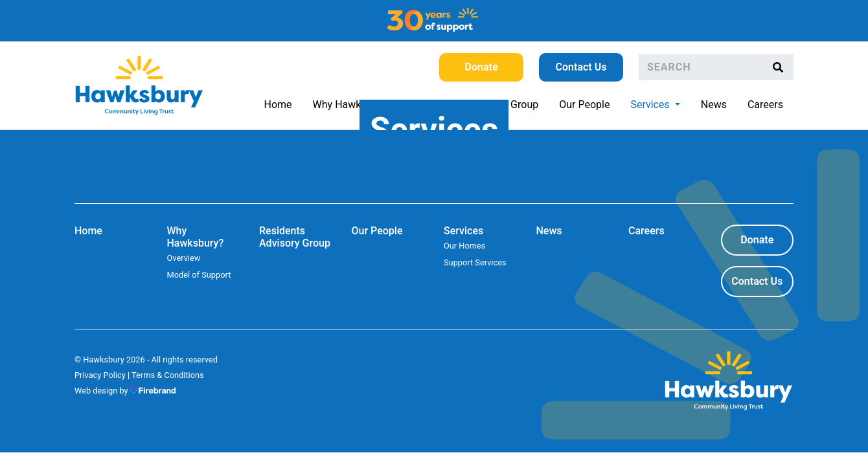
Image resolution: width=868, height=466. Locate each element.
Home (278, 105)
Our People (584, 105)
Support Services (475, 262)
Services (660, 104)
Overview (184, 258)
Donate (482, 67)
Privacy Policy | (102, 375)
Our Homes (464, 246)
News (714, 105)
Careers (765, 105)
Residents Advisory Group (295, 237)
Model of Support (199, 275)
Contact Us (581, 67)
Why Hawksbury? (352, 105)
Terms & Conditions (168, 375)
